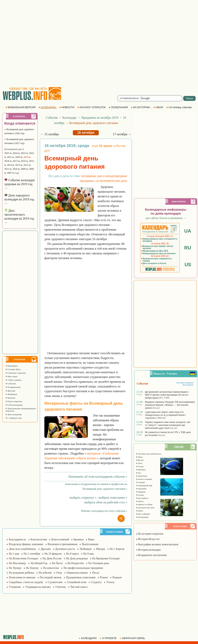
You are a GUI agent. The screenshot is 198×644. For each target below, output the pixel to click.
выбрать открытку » (83, 498)
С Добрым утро (14, 418)
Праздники (11, 366)
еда (138, 473)
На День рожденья (77, 558)
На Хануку (32, 568)
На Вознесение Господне (23, 558)
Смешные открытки (16, 373)
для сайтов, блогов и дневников (166, 218)
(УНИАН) (160, 418)
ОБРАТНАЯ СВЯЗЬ (133, 638)
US (188, 265)
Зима (139, 457)
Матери (100, 549)
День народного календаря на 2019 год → (19, 199)
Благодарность (17, 539)
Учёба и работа (13, 380)
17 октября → (122, 134)
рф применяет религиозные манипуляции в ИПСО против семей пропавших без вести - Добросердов (167, 395)
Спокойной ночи (77, 582)
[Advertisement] (41, 43)
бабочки (141, 470)
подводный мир (144, 485)
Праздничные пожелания (81, 577)
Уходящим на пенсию (38, 587)
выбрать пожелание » (113, 498)
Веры (91, 539)
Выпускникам (90, 544)
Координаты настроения (151, 555)
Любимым (11, 394)
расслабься (142, 498)
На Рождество (76, 563)
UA (188, 231)
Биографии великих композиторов (157, 544)
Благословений (60, 539)
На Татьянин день (99, 563)
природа (141, 492)
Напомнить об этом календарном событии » (98, 477)
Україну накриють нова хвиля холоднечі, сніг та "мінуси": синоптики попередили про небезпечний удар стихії (168, 425)
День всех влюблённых (22, 549)
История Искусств (148, 539)
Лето (139, 463)
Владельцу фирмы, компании (26, 544)
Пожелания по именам (22, 577)
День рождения (14, 414)
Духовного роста (65, 549)
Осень (140, 466)
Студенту (96, 582)
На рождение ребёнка (21, 573)
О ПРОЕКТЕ (108, 638)
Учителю (61, 587)
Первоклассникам (77, 573)
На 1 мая (14, 554)
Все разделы (188, 385)
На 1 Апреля (117, 549)
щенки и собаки (144, 504)
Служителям (55, 582)
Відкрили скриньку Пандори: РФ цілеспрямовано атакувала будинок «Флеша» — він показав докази (170, 405)
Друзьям (10, 391)
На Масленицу (17, 563)
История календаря (148, 550)
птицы (140, 495)
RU (188, 248)
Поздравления (13, 387)
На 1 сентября (32, 554)
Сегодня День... (14, 369)
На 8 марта (72, 554)
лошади (141, 482)
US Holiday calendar (179, 107)
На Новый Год (39, 563)
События (10, 384)
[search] (150, 98)
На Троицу (15, 568)
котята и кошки (144, 479)
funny (139, 511)
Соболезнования (14, 405)
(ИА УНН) (164, 398)
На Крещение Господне (106, 558)
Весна (140, 460)
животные (142, 476)
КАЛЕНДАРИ (88, 638)
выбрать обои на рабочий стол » (106, 502)
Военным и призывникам (63, 544)
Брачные (10, 398)
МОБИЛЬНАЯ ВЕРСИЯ (21, 107)
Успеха (110, 582)
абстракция (142, 517)
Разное (104, 577)
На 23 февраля (53, 554)
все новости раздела (185, 383)
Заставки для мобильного (149, 454)
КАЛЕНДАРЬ (48, 107)
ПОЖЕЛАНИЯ (119, 107)
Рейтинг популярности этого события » (104, 511)
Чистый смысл (79, 587)
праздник (141, 489)
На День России (52, 558)
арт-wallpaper (143, 514)
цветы (140, 501)
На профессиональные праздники (83, 568)
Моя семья (11, 376)
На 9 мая (89, 554)
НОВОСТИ (67, 107)
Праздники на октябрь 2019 (100, 118)
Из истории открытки (150, 534)
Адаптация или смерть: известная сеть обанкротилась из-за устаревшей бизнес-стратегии (165, 415)
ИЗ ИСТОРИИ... (142, 107)
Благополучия (39, 539)
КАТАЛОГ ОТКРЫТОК (92, 107)
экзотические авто (145, 508)
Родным (117, 577)
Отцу (59, 573)
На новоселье (51, 568)
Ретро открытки (14, 401)
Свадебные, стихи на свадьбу (26, 582)
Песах (96, 573)
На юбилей (45, 573)
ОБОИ (159, 107)
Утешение (15, 587)
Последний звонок (51, 577)
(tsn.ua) (156, 408)
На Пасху (57, 563)
